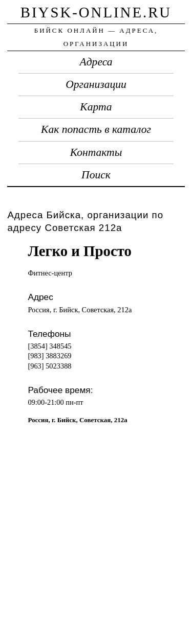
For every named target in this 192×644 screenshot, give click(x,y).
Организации (96, 84)
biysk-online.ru (96, 12)
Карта (96, 107)
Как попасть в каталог (96, 129)
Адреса (96, 62)
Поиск (96, 175)
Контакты (96, 152)
